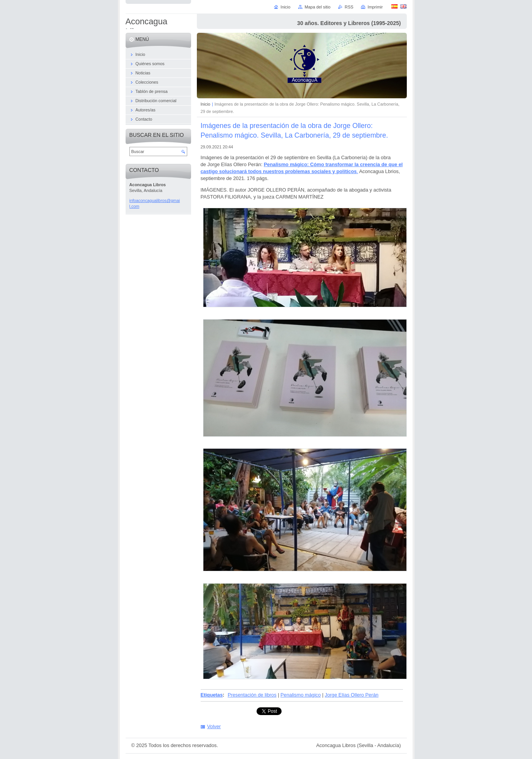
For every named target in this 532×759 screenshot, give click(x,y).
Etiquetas (212, 695)
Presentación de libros (252, 695)
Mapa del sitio (318, 7)
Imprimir (375, 7)
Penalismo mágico (301, 695)
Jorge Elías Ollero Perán (352, 695)
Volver (214, 726)
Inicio (206, 104)
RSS (349, 7)
